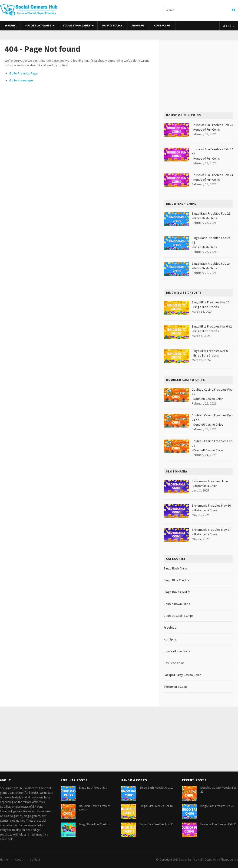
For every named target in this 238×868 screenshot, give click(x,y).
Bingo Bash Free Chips (93, 788)
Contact (35, 860)
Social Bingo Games (77, 26)
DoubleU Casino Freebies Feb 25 (218, 790)
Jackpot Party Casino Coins (182, 675)
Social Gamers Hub (191, 860)
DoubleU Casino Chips (208, 399)
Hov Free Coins (174, 663)
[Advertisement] (198, 76)
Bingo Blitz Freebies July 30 (156, 824)
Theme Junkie (229, 860)
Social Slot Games (38, 26)
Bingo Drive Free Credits (94, 824)
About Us (138, 26)
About (19, 860)
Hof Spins (170, 639)
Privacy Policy (112, 26)
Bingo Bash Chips (205, 218)
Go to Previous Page (23, 73)
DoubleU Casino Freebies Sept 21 (95, 808)
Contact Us (162, 26)
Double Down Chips (177, 604)
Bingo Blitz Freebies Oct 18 (156, 806)
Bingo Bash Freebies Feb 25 (217, 806)
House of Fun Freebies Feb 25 (218, 824)
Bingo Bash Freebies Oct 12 (156, 788)
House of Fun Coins (207, 129)
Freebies (170, 627)
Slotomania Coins (205, 486)
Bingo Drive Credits (177, 592)
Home (10, 26)
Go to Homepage (21, 80)
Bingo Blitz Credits (206, 307)
